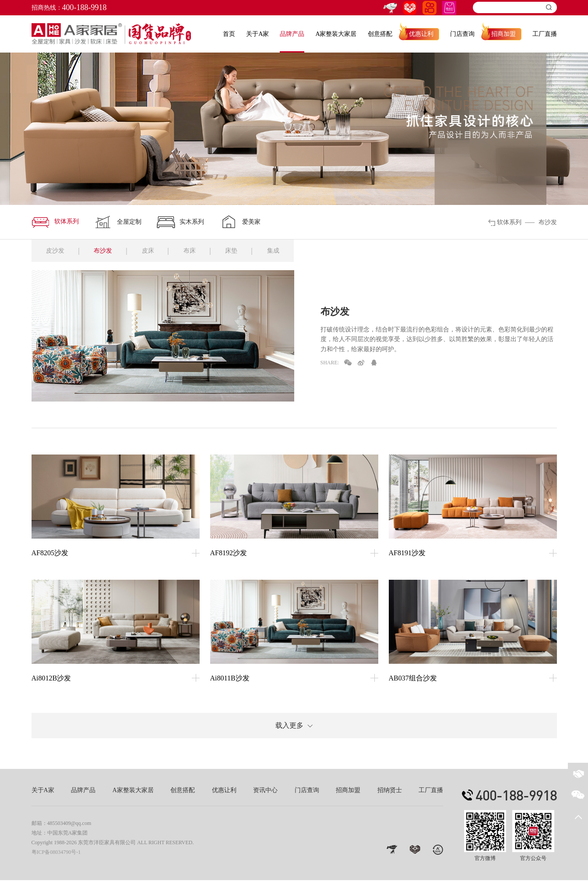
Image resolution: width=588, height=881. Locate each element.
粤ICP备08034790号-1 (56, 853)
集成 (280, 251)
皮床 (151, 251)
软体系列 (55, 222)
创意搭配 (380, 34)
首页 (229, 34)
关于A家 (257, 34)
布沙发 (105, 251)
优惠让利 (421, 34)
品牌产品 (292, 34)
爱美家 (240, 222)
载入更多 (294, 726)
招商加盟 (503, 34)
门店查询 (462, 34)
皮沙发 (56, 251)
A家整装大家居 (336, 34)
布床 (194, 251)
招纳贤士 (390, 791)
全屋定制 (118, 222)
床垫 (237, 251)
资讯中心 (265, 791)
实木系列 (180, 222)
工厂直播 (545, 34)
